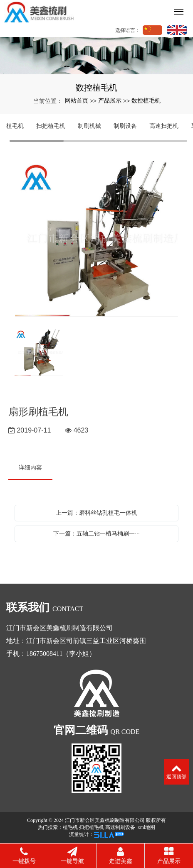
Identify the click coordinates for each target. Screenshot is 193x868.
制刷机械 (89, 126)
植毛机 (15, 126)
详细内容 (30, 467)
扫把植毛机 (51, 126)
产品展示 (110, 100)
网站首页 (77, 100)
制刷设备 (125, 126)
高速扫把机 (164, 126)
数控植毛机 (146, 100)
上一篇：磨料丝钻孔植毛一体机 (96, 513)
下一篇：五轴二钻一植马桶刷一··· (96, 533)
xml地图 (147, 827)
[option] (96, 238)
